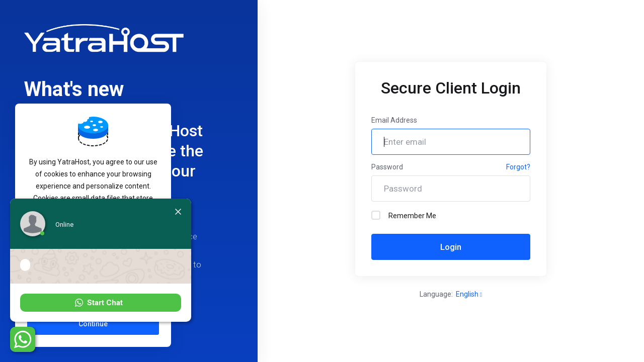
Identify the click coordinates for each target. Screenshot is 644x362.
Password (387, 167)
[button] (101, 303)
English (469, 294)
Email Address (394, 120)
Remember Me (404, 215)
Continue (93, 324)
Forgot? (518, 167)
